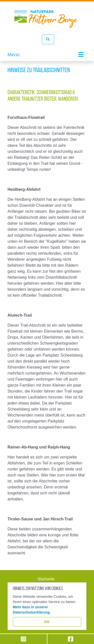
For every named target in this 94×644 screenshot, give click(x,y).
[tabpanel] (47, 61)
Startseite (46, 579)
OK (47, 622)
